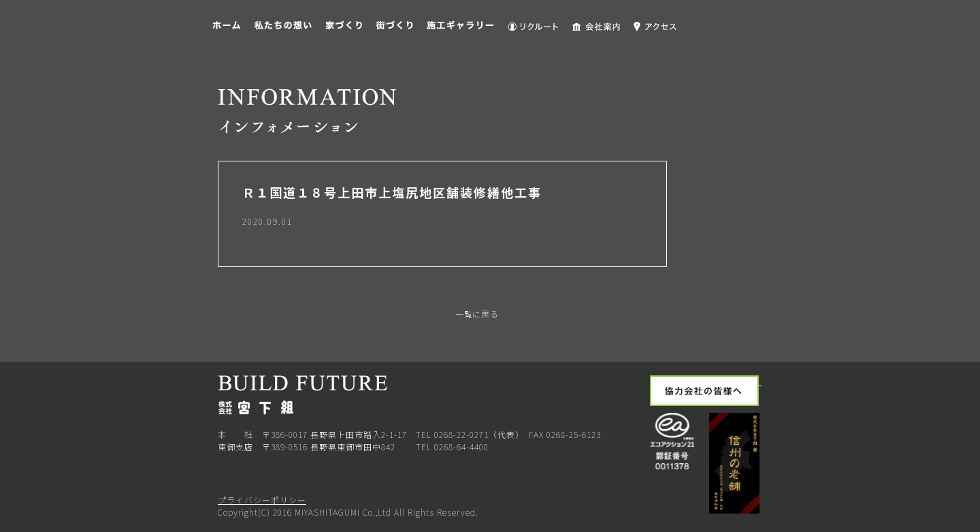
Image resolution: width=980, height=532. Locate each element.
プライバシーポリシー (262, 500)
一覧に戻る (476, 314)
